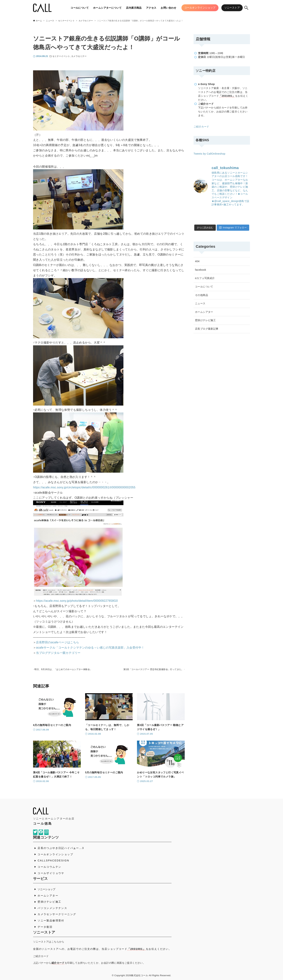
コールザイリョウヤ (51, 873)
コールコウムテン (49, 867)
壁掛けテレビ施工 (205, 320)
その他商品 (201, 295)
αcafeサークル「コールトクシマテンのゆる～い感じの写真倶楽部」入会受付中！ (90, 648)
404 (197, 261)
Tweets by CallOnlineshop (209, 154)
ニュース (200, 303)
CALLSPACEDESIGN (53, 861)
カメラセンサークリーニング (57, 914)
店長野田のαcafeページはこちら (57, 642)
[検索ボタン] (246, 8)
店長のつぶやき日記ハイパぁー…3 (61, 848)
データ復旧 (45, 927)
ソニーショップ (46, 889)
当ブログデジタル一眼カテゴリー (58, 653)
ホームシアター (204, 312)
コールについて (204, 287)
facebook (201, 270)
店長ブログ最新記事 (207, 329)
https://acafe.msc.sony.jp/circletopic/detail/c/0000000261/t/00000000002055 (84, 487)
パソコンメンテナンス (52, 908)
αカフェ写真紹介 (205, 278)
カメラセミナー (79, 56)
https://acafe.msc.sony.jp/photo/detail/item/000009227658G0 (77, 601)
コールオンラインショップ (55, 854)
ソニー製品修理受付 (51, 921)
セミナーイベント (61, 56)
